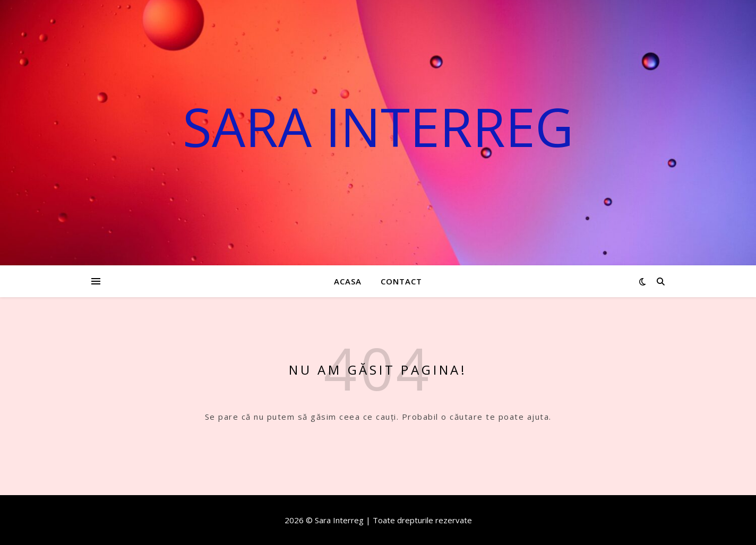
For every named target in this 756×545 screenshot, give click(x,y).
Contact (401, 281)
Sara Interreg (378, 126)
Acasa (348, 281)
